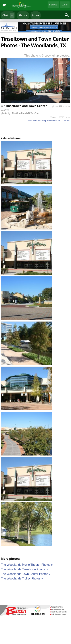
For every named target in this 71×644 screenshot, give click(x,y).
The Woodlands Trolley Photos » (22, 578)
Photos (23, 15)
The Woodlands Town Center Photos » (26, 574)
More (35, 15)
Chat (8, 15)
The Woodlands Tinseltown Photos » (24, 569)
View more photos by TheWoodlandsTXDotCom (49, 121)
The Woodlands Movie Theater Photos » (27, 565)
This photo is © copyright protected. (47, 56)
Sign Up (53, 5)
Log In (65, 5)
